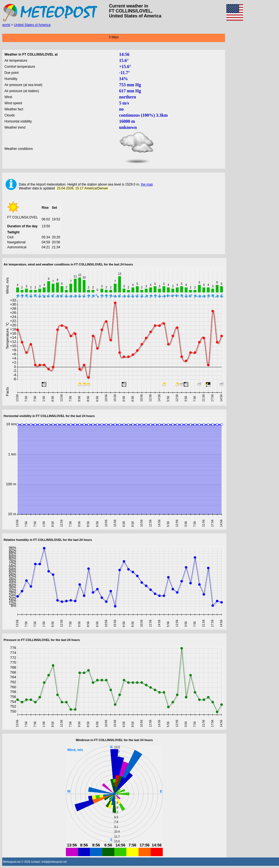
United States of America (32, 25)
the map (147, 184)
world (6, 25)
